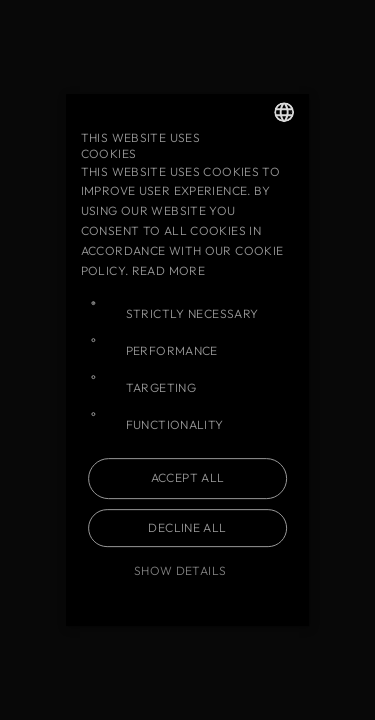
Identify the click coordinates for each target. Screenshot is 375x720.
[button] (188, 571)
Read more (168, 270)
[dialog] (187, 360)
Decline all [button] (187, 527)
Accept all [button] (188, 477)
